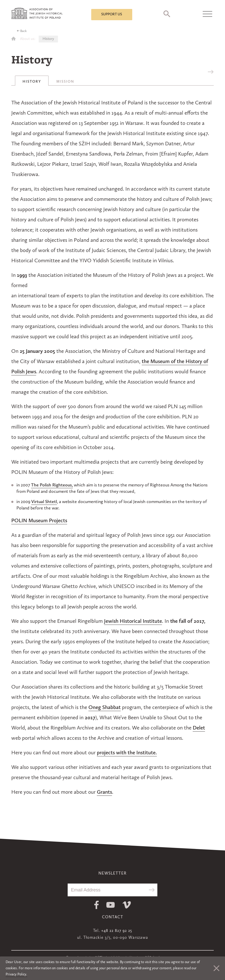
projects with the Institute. (127, 753)
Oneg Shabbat (105, 708)
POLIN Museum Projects (39, 521)
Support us (112, 14)
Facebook (96, 905)
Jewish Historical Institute (133, 621)
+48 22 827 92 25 (117, 931)
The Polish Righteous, (52, 485)
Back (23, 31)
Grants (104, 792)
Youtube (111, 905)
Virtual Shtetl (44, 502)
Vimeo (127, 905)
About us (27, 39)
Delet (199, 728)
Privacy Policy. (16, 974)
